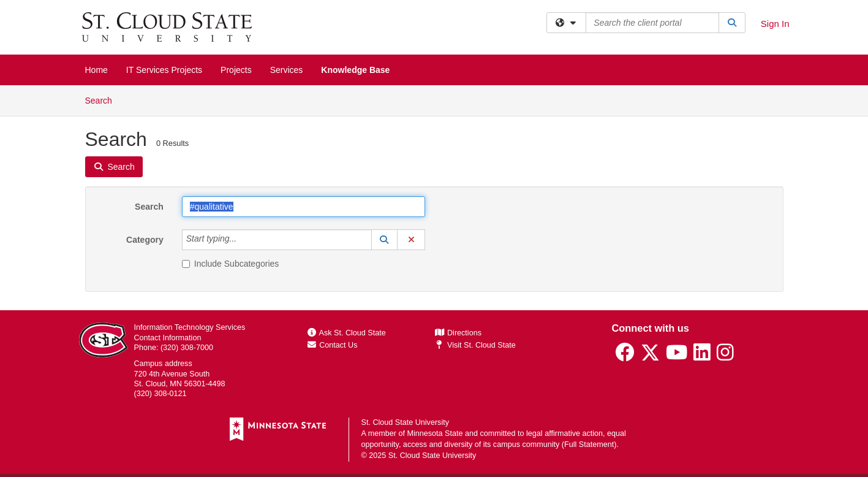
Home (96, 70)
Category (145, 240)
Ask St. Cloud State (347, 333)
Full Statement (589, 445)
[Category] (243, 240)
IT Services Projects (164, 70)
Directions (458, 333)
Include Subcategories (231, 264)
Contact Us (333, 345)
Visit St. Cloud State (475, 345)
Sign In (775, 24)
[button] (385, 240)
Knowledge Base (355, 70)
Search (103, 100)
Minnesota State (435, 433)
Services (287, 70)
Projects (236, 70)
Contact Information (168, 338)
